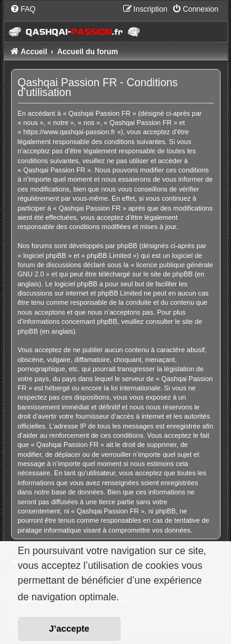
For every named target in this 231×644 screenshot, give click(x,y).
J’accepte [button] (70, 629)
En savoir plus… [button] (160, 598)
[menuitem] (23, 9)
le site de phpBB (168, 274)
